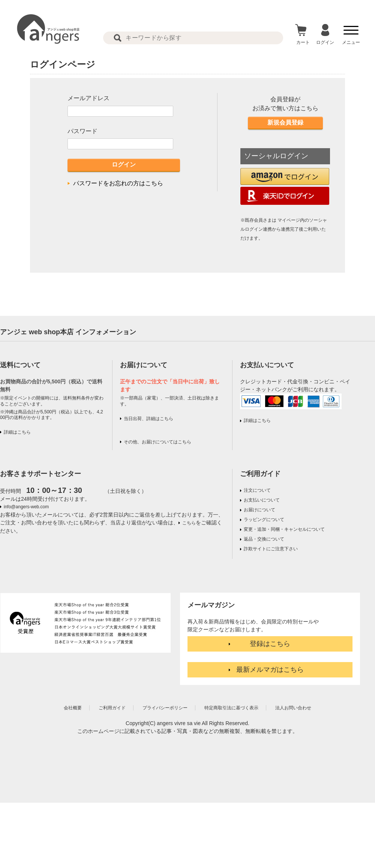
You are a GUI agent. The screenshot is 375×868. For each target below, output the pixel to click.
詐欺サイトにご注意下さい (271, 549)
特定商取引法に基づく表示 (231, 708)
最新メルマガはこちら (270, 670)
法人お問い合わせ (293, 708)
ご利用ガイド (260, 474)
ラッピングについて (264, 520)
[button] (285, 176)
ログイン (124, 164)
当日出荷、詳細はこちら (148, 419)
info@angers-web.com (26, 507)
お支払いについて (262, 500)
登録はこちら (270, 644)
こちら (189, 523)
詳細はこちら (17, 432)
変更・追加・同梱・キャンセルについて (284, 529)
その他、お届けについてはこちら (157, 442)
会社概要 (73, 708)
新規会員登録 (285, 122)
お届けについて (259, 510)
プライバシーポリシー (165, 708)
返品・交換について (264, 539)
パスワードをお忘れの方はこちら (118, 183)
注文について (257, 490)
